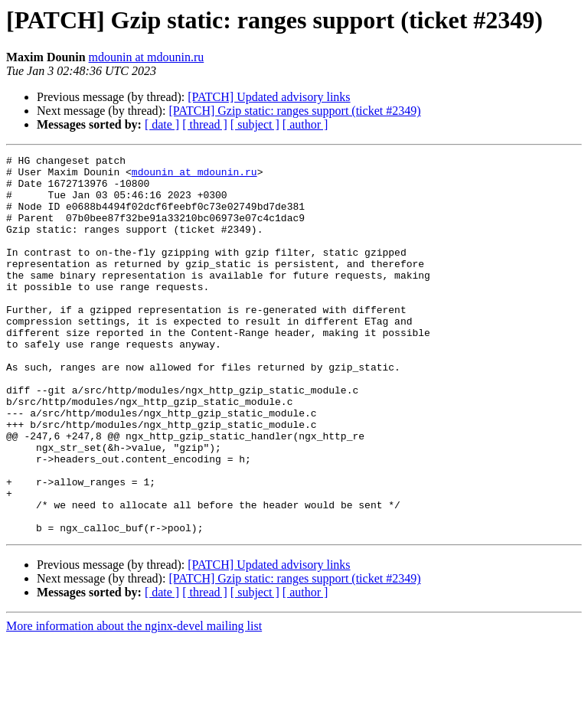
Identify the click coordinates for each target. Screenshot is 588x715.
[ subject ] (255, 124)
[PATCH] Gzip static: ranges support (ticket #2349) (294, 111)
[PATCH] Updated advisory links (269, 97)
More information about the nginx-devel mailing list (134, 702)
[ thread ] (205, 124)
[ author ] (305, 124)
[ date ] (162, 124)
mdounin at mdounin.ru (147, 57)
